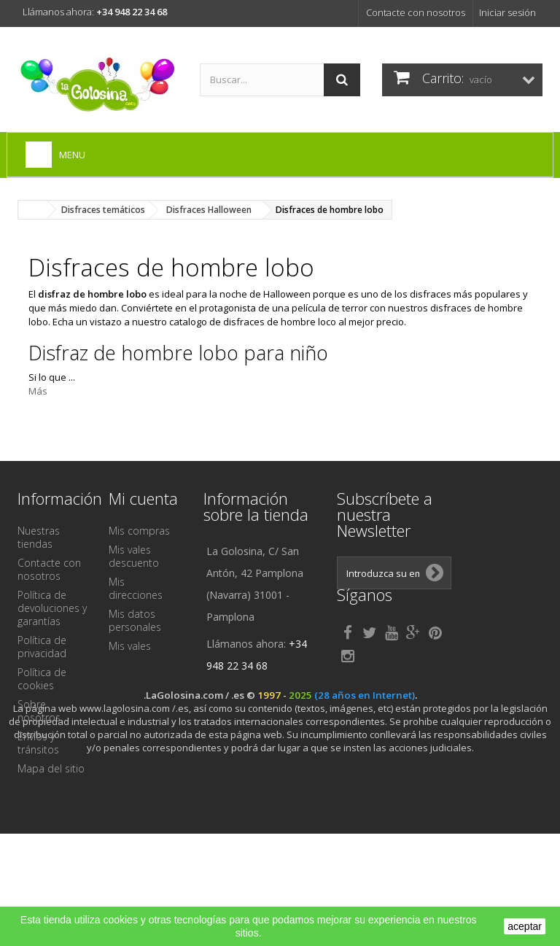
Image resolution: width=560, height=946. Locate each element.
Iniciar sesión (507, 12)
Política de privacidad (42, 647)
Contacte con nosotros (416, 12)
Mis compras (139, 531)
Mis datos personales (135, 620)
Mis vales (130, 646)
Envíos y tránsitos (38, 743)
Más (38, 391)
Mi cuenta (143, 498)
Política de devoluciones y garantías (52, 608)
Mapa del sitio (51, 768)
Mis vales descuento (134, 556)
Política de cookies (42, 679)
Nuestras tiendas (39, 537)
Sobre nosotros (39, 711)
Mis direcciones (136, 588)
